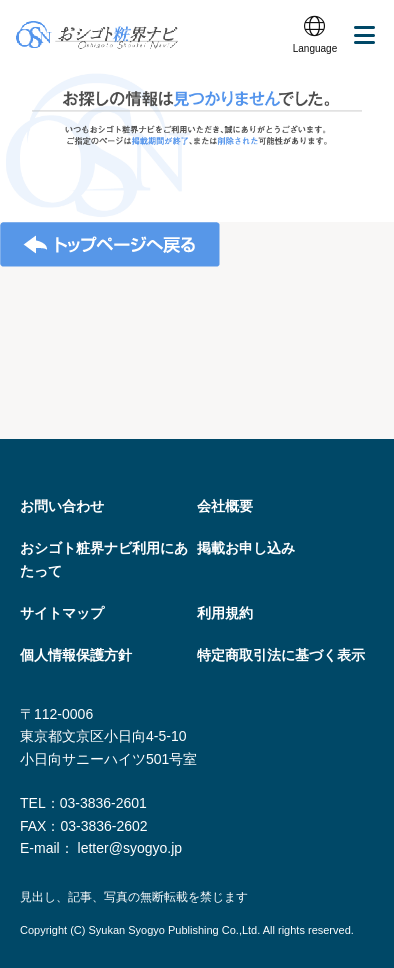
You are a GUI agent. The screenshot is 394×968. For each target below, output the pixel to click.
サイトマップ (62, 613)
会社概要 (225, 506)
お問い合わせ (62, 506)
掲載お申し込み (246, 548)
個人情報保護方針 (76, 655)
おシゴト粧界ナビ (97, 35)
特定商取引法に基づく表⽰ (281, 655)
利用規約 (225, 613)
